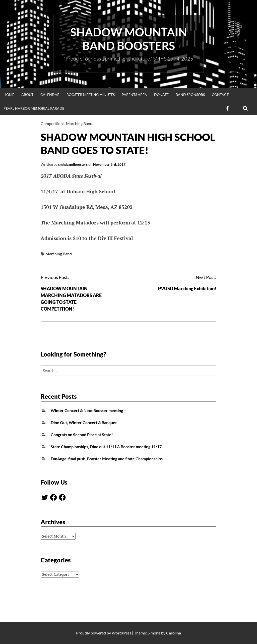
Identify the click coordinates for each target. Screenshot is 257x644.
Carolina (174, 633)
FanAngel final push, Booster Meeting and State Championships (107, 459)
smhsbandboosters (73, 164)
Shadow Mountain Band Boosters (129, 39)
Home (9, 95)
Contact (220, 95)
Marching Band (79, 123)
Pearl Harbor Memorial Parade (34, 108)
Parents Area (134, 95)
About (27, 95)
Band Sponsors (190, 95)
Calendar (50, 95)
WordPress (121, 633)
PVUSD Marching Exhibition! (187, 288)
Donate (161, 95)
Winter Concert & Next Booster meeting (87, 410)
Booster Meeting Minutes (91, 95)
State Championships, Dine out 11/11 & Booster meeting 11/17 (106, 447)
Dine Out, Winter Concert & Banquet (84, 422)
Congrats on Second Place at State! (82, 434)
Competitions (53, 123)
